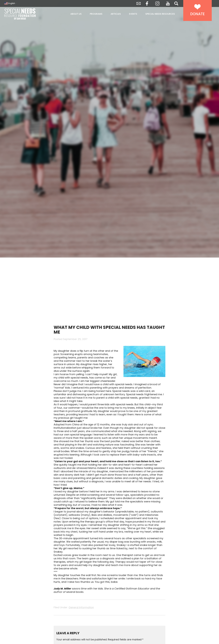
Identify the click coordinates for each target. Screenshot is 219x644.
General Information (81, 607)
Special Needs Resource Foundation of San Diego (27, 14)
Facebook (147, 3)
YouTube (168, 3)
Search (176, 3)
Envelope (139, 3)
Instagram (157, 3)
